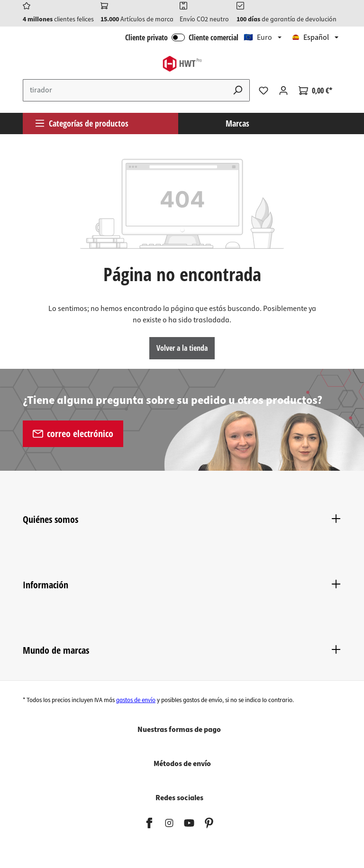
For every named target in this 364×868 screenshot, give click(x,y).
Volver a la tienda (182, 348)
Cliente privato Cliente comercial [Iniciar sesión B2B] (182, 37)
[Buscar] (238, 90)
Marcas (237, 123)
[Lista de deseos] (264, 91)
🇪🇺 (258, 37)
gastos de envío (136, 700)
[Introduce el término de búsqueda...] (125, 90)
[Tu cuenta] (283, 91)
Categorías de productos (82, 123)
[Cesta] (315, 91)
